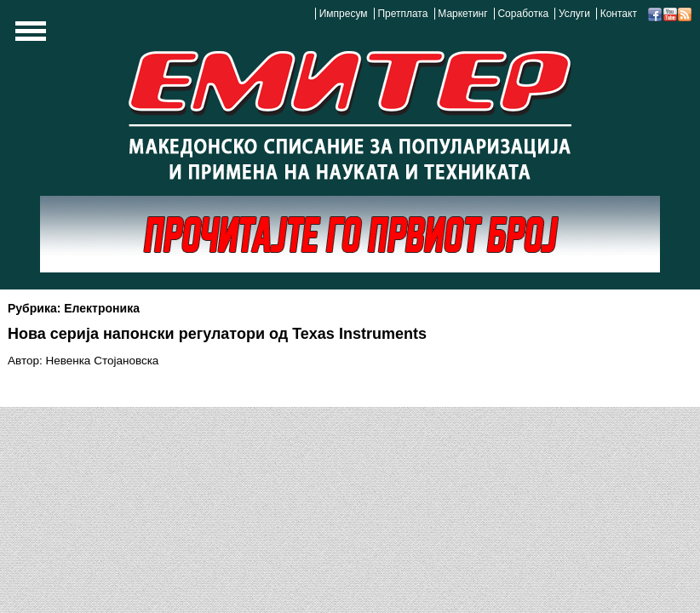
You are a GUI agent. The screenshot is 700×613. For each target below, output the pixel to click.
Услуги (574, 14)
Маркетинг (462, 14)
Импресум (344, 14)
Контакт (619, 14)
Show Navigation (28, 36)
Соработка (523, 14)
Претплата (402, 14)
